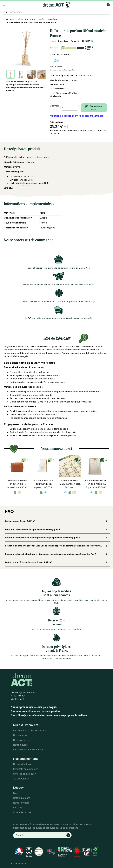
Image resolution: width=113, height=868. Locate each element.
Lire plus (9, 188)
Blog (16, 793)
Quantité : (54, 107)
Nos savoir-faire (22, 740)
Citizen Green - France (67, 41)
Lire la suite (56, 96)
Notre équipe (20, 745)
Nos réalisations (22, 764)
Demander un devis (94, 108)
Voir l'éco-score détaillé (59, 54)
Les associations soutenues (28, 750)
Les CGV (18, 807)
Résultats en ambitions (26, 769)
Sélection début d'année (31, 20)
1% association (21, 779)
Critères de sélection (25, 774)
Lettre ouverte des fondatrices (30, 730)
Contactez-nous (22, 812)
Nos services (20, 735)
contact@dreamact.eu (23, 692)
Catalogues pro (22, 798)
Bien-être (52, 20)
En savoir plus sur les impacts (62, 70)
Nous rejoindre (21, 803)
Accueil (10, 20)
